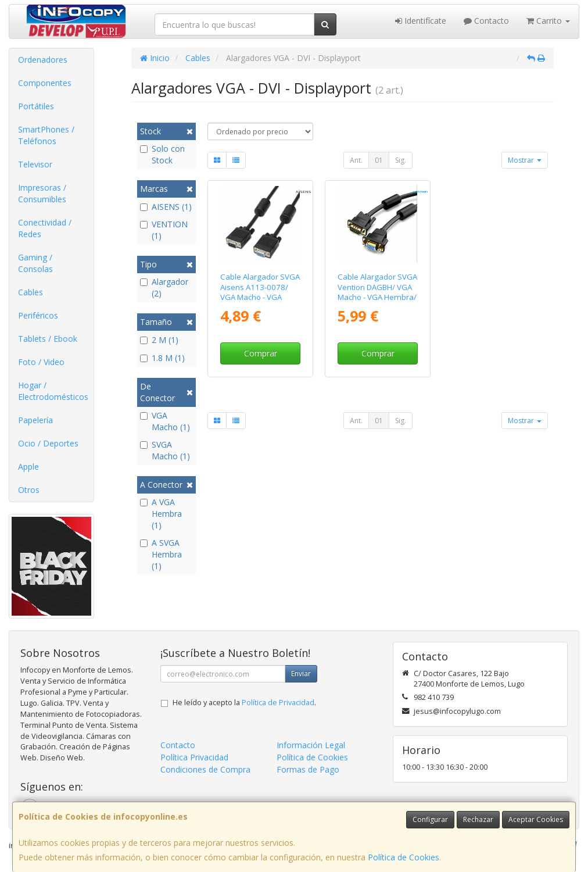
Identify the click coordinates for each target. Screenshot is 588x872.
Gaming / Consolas (35, 263)
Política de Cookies (404, 857)
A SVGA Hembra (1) (161, 554)
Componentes (45, 83)
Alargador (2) (164, 287)
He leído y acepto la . (244, 703)
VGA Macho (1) (165, 421)
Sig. (401, 160)
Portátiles (36, 106)
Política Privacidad (194, 757)
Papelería (35, 420)
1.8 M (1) (162, 358)
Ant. (356, 160)
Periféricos (38, 315)
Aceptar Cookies (536, 819)
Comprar (261, 353)
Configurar (430, 819)
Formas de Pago (308, 769)
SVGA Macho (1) (165, 450)
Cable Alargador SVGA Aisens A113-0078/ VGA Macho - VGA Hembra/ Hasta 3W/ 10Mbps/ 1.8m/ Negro (260, 297)
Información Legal (311, 745)
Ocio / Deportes (48, 443)
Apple (28, 467)
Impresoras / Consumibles (42, 193)
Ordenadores (43, 60)
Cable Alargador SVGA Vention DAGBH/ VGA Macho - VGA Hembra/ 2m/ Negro (377, 292)
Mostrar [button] (525, 160)
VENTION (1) (164, 230)
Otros (29, 490)
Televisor (35, 164)
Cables (31, 292)
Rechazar (478, 819)
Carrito (548, 21)
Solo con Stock (162, 154)
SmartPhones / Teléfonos (46, 135)
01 (379, 160)
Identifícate (421, 21)
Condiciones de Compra (205, 769)
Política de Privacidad (278, 703)
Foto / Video (41, 362)
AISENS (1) (166, 207)
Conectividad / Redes (45, 228)
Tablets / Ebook (48, 339)
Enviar (301, 673)
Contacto (486, 21)
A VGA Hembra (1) (161, 514)
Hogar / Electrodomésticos (53, 391)
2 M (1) (159, 340)
